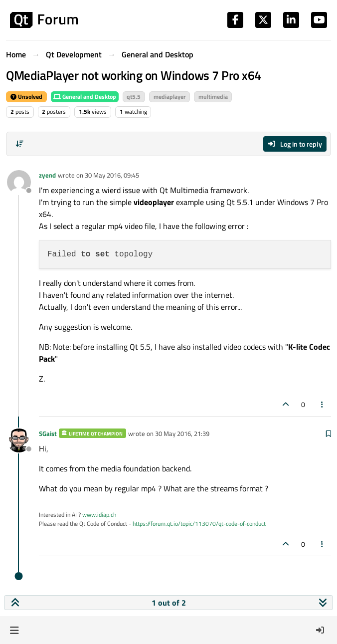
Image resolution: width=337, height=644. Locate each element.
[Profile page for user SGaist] (19, 440)
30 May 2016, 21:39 (182, 433)
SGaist (48, 433)
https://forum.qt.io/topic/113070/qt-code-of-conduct (199, 524)
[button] (14, 630)
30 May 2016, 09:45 (112, 175)
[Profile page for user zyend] (19, 182)
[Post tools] (323, 404)
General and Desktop (85, 97)
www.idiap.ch (99, 515)
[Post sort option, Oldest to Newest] (19, 144)
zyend (47, 175)
